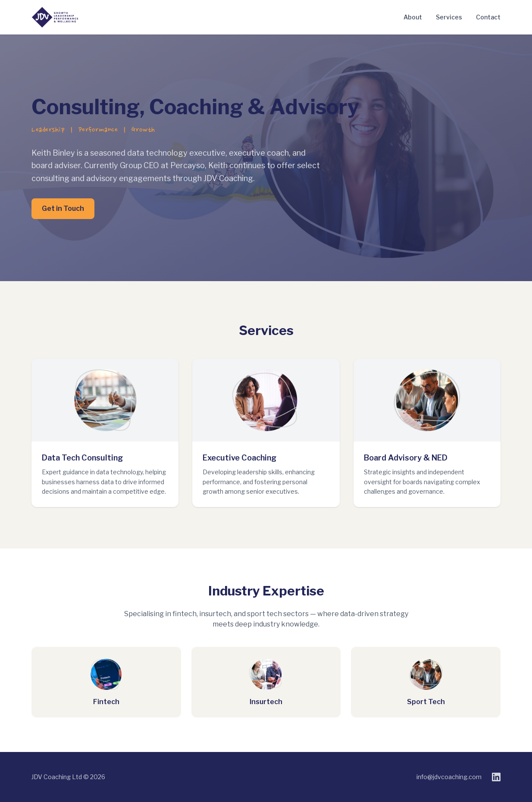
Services (449, 17)
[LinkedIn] (496, 777)
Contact (488, 17)
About (413, 17)
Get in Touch (63, 208)
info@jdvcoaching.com (449, 777)
